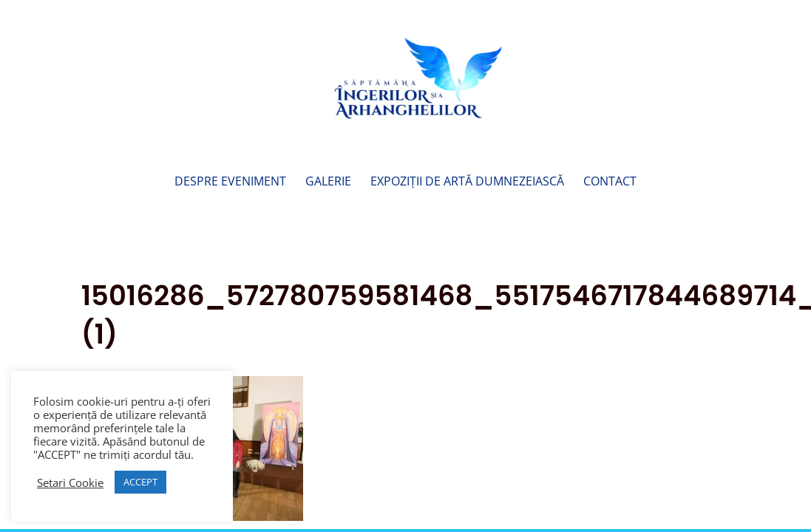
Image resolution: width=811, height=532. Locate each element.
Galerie (328, 183)
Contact (610, 183)
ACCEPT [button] (140, 482)
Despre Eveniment (230, 183)
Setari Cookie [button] (70, 482)
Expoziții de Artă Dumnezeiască (467, 183)
